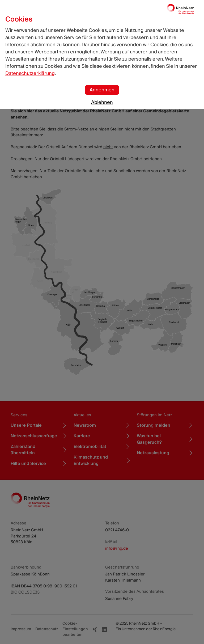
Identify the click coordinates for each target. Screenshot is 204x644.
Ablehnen (102, 102)
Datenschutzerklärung (30, 73)
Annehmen (102, 90)
